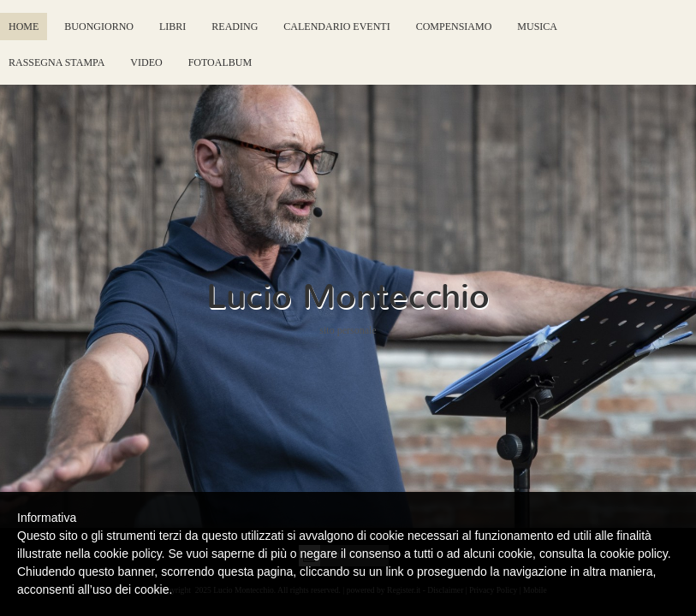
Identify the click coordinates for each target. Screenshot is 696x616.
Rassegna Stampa (57, 62)
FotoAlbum (220, 62)
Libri (173, 27)
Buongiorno (99, 27)
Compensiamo (454, 27)
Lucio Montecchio (348, 297)
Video (146, 62)
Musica (537, 27)
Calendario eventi (336, 27)
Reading (235, 27)
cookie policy (634, 554)
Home (24, 27)
